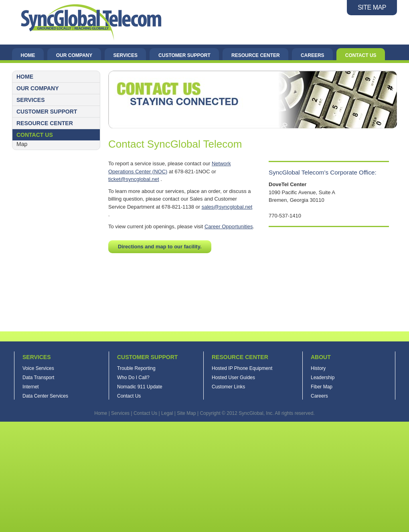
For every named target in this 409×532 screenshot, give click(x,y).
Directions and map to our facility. (160, 247)
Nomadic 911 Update (140, 387)
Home (28, 55)
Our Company (74, 55)
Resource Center (256, 55)
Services (125, 55)
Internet (31, 387)
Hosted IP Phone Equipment (242, 368)
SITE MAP (372, 7)
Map (22, 144)
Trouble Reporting (136, 368)
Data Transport (38, 378)
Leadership (323, 378)
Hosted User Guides (233, 378)
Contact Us (361, 55)
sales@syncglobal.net (227, 207)
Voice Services (38, 368)
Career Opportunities (229, 226)
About (321, 357)
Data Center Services (45, 396)
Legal (167, 413)
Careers (313, 55)
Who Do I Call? (133, 378)
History (318, 368)
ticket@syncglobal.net (134, 179)
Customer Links (228, 387)
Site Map (186, 413)
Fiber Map (322, 387)
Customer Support (184, 55)
